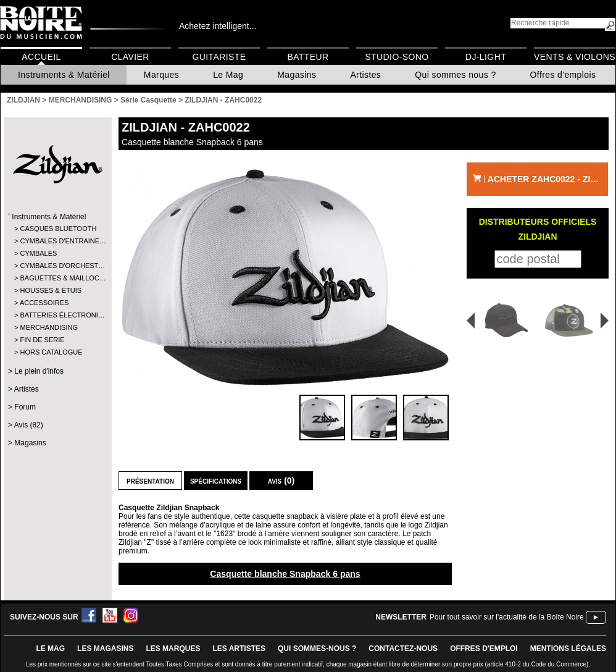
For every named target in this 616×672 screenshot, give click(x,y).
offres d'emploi (484, 649)
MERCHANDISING (49, 327)
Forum (25, 407)
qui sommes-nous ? (317, 649)
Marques (161, 75)
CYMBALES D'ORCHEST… (57, 266)
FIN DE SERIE (42, 340)
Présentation (150, 481)
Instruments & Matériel (64, 75)
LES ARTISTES (239, 649)
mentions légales (568, 649)
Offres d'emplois (563, 75)
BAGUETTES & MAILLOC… (57, 278)
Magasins (297, 75)
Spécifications (216, 481)
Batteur (308, 57)
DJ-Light (486, 57)
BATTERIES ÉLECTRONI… (57, 315)
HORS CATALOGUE (51, 352)
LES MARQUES (173, 649)
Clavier (130, 57)
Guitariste (219, 57)
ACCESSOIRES (44, 303)
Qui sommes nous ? (455, 75)
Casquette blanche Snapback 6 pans (285, 574)
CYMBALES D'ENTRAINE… (57, 241)
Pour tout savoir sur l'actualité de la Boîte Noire (507, 617)
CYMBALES (38, 253)
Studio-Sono (397, 57)
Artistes (365, 75)
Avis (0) (281, 481)
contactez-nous (403, 649)
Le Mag (228, 75)
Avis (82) (29, 425)
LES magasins (105, 649)
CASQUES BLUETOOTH (57, 229)
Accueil (41, 57)
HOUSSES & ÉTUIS (51, 290)
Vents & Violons (575, 57)
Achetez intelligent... (218, 26)
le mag (50, 649)
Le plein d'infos (39, 371)
